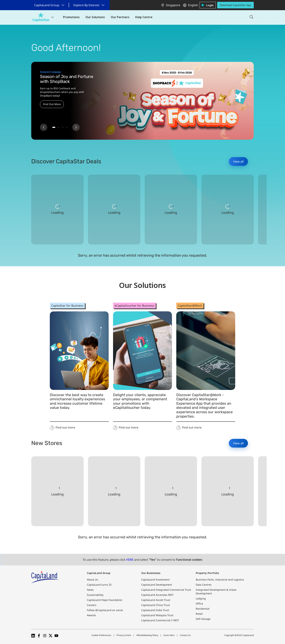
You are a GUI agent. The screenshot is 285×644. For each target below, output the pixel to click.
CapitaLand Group (99, 573)
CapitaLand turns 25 (99, 585)
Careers (92, 605)
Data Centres (204, 585)
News (90, 590)
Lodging (201, 598)
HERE (130, 560)
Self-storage (203, 619)
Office (199, 604)
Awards (91, 615)
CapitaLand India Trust (155, 610)
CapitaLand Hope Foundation (105, 600)
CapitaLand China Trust (155, 605)
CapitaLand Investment (155, 580)
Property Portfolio (207, 573)
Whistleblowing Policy (147, 635)
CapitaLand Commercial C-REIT (160, 620)
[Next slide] (76, 127)
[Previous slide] (44, 127)
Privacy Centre (124, 635)
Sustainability (95, 595)
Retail (199, 614)
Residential (203, 609)
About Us (92, 580)
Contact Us (185, 635)
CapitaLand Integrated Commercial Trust (166, 590)
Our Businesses (151, 573)
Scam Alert (169, 635)
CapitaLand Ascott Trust (156, 600)
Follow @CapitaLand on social (105, 610)
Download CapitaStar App (236, 5)
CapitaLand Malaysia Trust (157, 615)
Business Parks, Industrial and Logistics (220, 580)
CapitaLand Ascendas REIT (157, 595)
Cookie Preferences (101, 635)
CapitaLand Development (157, 585)
